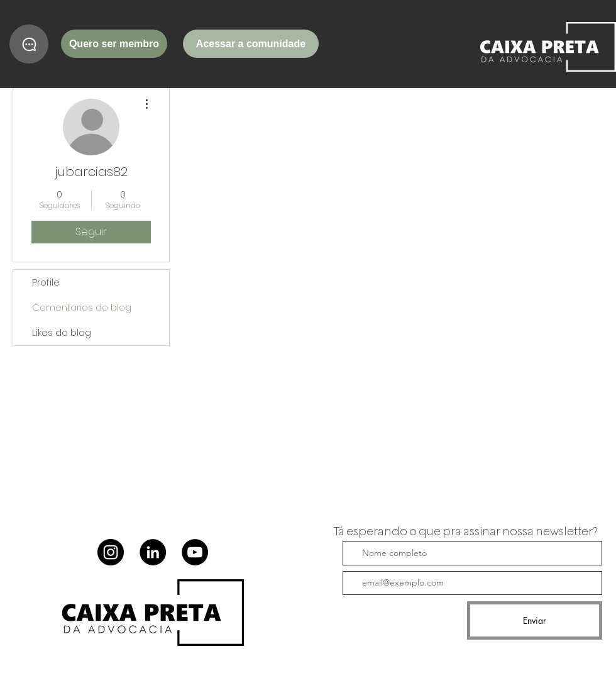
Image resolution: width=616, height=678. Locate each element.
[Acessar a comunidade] (251, 44)
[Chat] (29, 44)
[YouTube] (195, 552)
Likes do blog (62, 332)
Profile (46, 282)
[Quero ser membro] (114, 44)
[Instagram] (111, 552)
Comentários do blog (82, 307)
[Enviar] (535, 620)
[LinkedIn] (153, 552)
